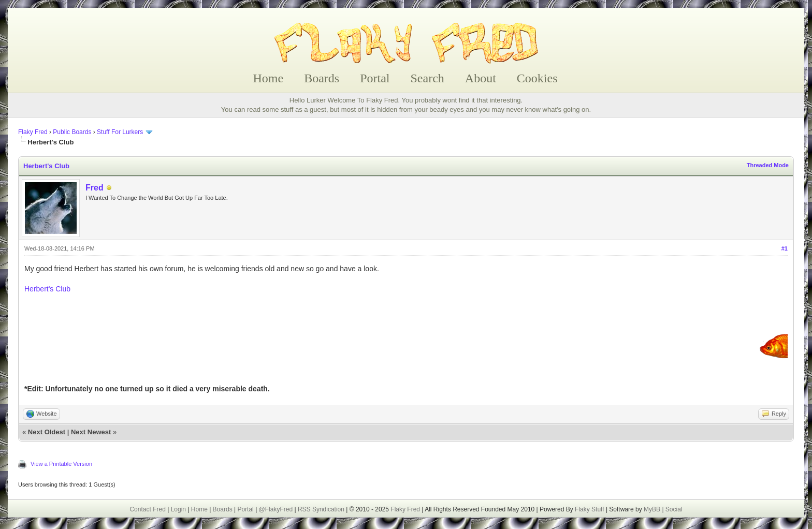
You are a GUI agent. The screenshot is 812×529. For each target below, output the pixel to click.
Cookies (537, 78)
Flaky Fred (33, 132)
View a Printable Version (61, 464)
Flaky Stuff (589, 509)
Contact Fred (147, 509)
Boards (322, 78)
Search (427, 78)
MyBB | (655, 509)
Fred (95, 188)
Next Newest (91, 432)
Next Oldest (47, 432)
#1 (785, 248)
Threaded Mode (768, 165)
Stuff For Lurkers (120, 132)
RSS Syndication (321, 509)
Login (178, 509)
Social (674, 509)
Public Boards (72, 132)
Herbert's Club (47, 289)
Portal (375, 78)
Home (269, 78)
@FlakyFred (276, 509)
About (481, 78)
